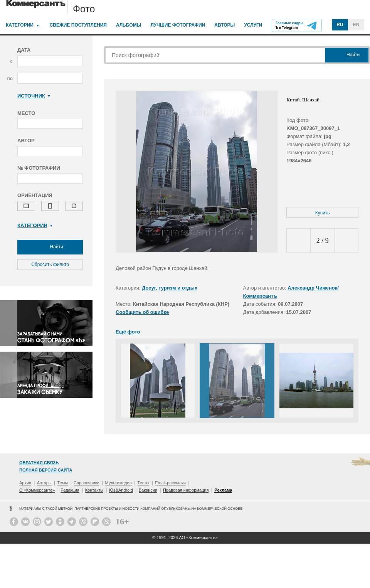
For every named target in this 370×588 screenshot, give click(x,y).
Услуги (253, 25)
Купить (323, 213)
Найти (50, 247)
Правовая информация (186, 490)
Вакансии (148, 490)
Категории (20, 25)
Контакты (94, 490)
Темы (63, 483)
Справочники (87, 483)
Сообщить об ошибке (142, 312)
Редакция (70, 490)
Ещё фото (128, 332)
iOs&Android (121, 490)
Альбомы (129, 25)
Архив (25, 483)
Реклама (223, 490)
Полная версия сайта (46, 470)
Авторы (225, 25)
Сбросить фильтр (50, 265)
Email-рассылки (170, 483)
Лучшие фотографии (178, 25)
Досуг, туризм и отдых (170, 288)
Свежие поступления (78, 25)
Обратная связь (39, 463)
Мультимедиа (119, 483)
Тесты (144, 483)
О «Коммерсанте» (37, 490)
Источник (34, 96)
